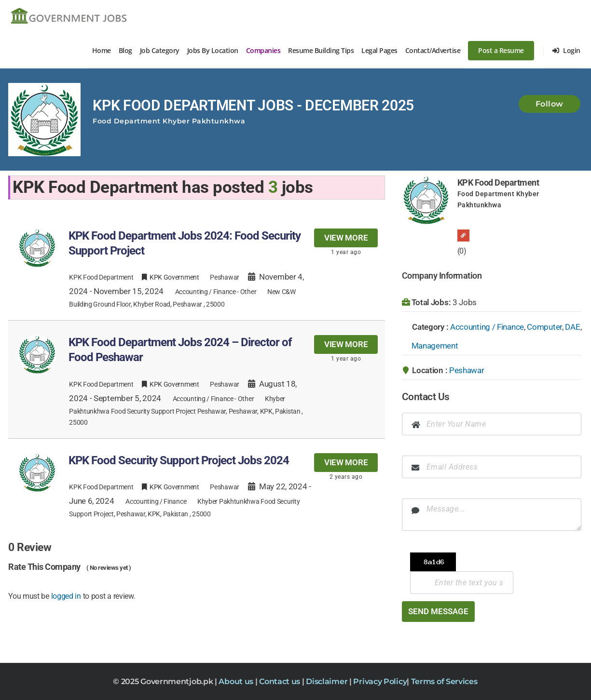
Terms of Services (444, 681)
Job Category (160, 50)
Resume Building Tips (321, 50)
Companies (263, 50)
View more (346, 238)
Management (435, 346)
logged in (66, 596)
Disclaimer (328, 681)
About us (237, 681)
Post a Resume (501, 50)
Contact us (281, 681)
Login (566, 50)
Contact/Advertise (433, 50)
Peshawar (467, 370)
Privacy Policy (380, 681)
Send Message (438, 611)
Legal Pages (379, 50)
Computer (544, 327)
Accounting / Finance (206, 292)
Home (102, 50)
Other (248, 292)
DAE (572, 327)
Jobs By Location (213, 50)
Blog (125, 50)
